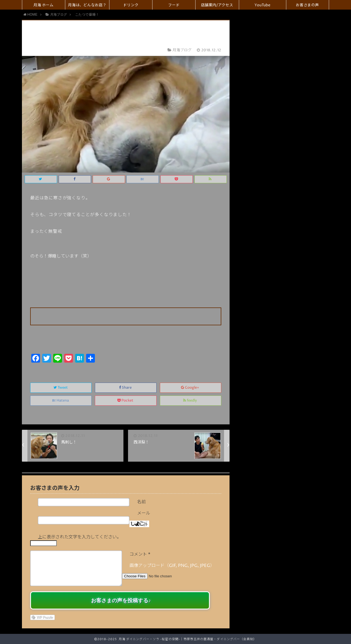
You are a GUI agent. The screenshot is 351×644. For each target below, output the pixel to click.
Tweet (61, 388)
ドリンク (131, 5)
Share (126, 388)
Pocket (126, 401)
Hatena (61, 401)
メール (144, 513)
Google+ (190, 388)
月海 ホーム (43, 5)
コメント (140, 554)
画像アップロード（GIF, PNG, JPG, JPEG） (172, 566)
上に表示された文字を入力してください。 (80, 537)
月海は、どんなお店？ (87, 5)
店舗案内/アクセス (217, 5)
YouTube (262, 5)
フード (174, 5)
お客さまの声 (307, 5)
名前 (141, 502)
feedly (190, 401)
